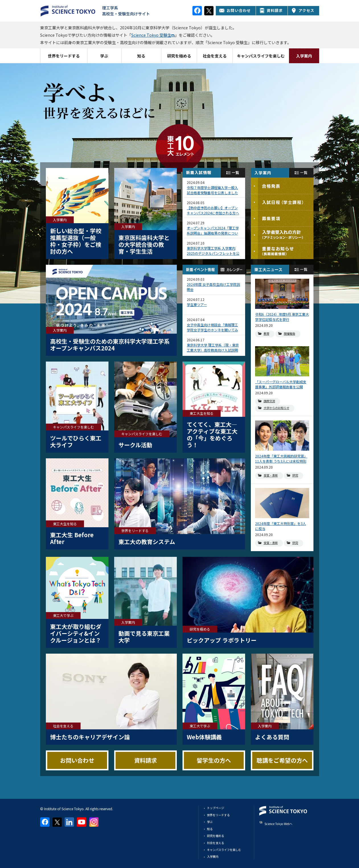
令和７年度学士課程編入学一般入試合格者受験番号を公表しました (212, 190)
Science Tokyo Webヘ (278, 824)
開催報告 (290, 334)
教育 (266, 334)
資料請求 (271, 10)
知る (141, 56)
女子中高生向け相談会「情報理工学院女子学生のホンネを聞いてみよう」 (212, 327)
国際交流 (269, 401)
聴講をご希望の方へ (282, 760)
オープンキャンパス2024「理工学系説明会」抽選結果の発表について (213, 231)
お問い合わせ (235, 10)
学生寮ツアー (197, 304)
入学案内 (304, 56)
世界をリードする (64, 56)
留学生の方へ (214, 760)
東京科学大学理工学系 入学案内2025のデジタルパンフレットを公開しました (213, 251)
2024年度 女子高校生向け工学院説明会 (213, 287)
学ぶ (104, 56)
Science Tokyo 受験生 (151, 35)
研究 (295, 475)
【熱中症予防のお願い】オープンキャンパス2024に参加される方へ (213, 210)
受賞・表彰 (271, 475)
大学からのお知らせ (276, 408)
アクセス (303, 10)
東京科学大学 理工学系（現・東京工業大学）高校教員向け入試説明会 (213, 348)
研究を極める (179, 56)
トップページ (216, 808)
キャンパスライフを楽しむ (261, 56)
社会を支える (215, 56)
